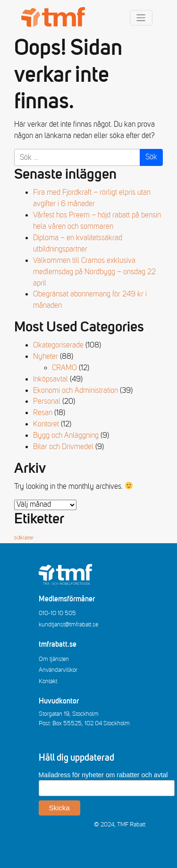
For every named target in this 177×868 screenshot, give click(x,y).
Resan (43, 413)
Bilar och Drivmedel (63, 447)
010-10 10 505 (57, 613)
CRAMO (64, 368)
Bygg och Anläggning (66, 435)
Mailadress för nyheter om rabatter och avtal (103, 775)
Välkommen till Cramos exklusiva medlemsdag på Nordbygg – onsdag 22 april (94, 272)
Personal (47, 401)
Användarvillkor (58, 670)
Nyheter (46, 356)
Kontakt (48, 681)
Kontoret (46, 424)
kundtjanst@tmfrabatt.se (68, 625)
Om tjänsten (54, 659)
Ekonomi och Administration (76, 391)
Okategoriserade (58, 345)
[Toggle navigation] (141, 18)
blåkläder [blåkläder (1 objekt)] (24, 538)
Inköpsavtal (51, 379)
